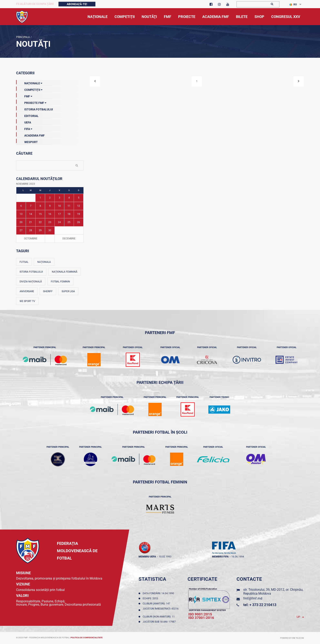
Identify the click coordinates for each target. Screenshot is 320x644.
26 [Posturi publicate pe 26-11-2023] (79, 222)
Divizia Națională (31, 282)
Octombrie (31, 239)
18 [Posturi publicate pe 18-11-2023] (69, 214)
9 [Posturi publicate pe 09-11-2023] (50, 206)
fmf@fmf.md (253, 598)
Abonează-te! (77, 4)
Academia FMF (30, 135)
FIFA (24, 128)
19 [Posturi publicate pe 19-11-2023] (79, 214)
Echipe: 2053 (151, 598)
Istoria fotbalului (31, 272)
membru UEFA (147, 557)
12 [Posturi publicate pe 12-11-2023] (79, 206)
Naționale (29, 82)
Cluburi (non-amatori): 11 (159, 617)
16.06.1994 (238, 557)
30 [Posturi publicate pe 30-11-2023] (50, 230)
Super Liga (68, 291)
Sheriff (48, 291)
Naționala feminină (65, 272)
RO (293, 4)
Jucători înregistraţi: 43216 (161, 610)
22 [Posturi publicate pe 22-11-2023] (40, 222)
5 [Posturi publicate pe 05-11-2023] (79, 198)
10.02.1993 (165, 557)
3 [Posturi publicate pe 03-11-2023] (59, 198)
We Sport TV (27, 301)
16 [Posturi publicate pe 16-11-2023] (50, 214)
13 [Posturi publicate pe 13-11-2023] (21, 214)
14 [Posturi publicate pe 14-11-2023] (31, 214)
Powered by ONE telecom (292, 638)
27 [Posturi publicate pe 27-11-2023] (21, 230)
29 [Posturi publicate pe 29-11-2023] (40, 230)
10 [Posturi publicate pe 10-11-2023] (59, 206)
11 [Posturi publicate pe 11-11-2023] (69, 206)
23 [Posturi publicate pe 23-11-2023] (50, 222)
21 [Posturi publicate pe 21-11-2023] (31, 222)
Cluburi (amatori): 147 (157, 604)
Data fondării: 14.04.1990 (159, 593)
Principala (23, 37)
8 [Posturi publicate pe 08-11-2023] (40, 206)
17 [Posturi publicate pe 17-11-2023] (59, 214)
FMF (24, 95)
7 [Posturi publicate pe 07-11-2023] (31, 206)
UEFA (24, 122)
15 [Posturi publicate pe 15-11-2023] (40, 214)
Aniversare (27, 291)
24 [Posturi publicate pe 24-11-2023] (59, 222)
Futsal (24, 262)
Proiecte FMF (31, 102)
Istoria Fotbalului (34, 109)
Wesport (27, 141)
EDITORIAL (27, 115)
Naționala (44, 262)
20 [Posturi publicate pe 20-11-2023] (21, 222)
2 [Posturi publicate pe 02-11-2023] (50, 198)
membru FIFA (220, 557)
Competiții (29, 89)
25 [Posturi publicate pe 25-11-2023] (69, 222)
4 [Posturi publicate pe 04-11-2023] (69, 198)
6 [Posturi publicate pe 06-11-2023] (21, 206)
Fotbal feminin (60, 282)
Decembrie (69, 239)
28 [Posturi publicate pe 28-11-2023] (31, 230)
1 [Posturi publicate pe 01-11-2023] (40, 198)
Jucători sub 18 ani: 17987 (160, 622)
